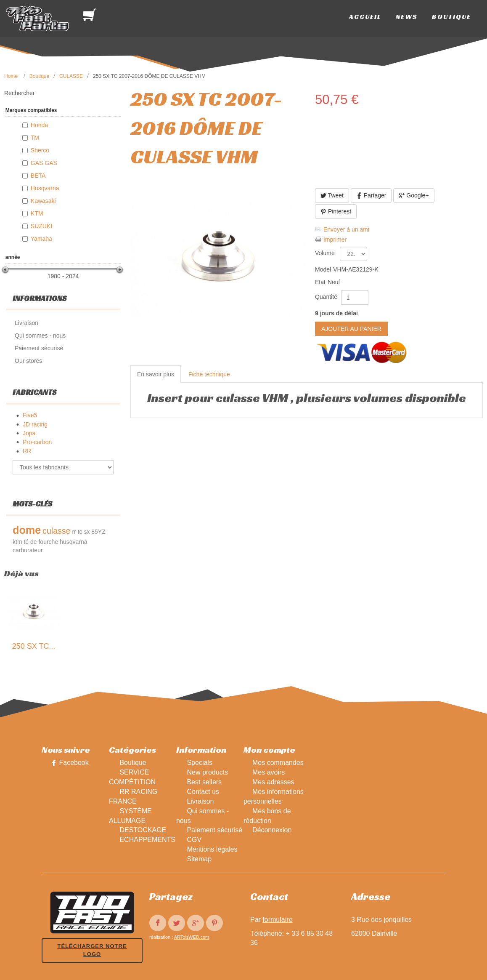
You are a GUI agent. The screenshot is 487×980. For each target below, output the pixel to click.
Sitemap (199, 859)
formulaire (277, 920)
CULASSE (71, 76)
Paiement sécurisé (214, 830)
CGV (194, 840)
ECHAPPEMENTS (147, 840)
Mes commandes (278, 763)
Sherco (40, 150)
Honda (39, 125)
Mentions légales (212, 849)
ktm (17, 542)
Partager (371, 196)
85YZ (98, 532)
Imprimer (335, 240)
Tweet (332, 196)
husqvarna (73, 542)
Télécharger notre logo (92, 950)
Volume (326, 253)
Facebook (74, 763)
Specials (199, 763)
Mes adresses (273, 782)
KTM (37, 213)
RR (27, 451)
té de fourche (41, 542)
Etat (320, 282)
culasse (56, 531)
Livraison (200, 801)
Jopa (29, 433)
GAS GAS (44, 163)
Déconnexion (272, 830)
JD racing (35, 424)
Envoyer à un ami (346, 229)
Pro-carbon (37, 442)
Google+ (414, 196)
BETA (38, 176)
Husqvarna (45, 188)
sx (87, 532)
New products (207, 772)
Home (11, 76)
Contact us (203, 792)
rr (74, 532)
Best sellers (204, 782)
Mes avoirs (269, 772)
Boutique (39, 76)
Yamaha (41, 239)
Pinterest (336, 212)
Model (323, 269)
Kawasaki (43, 201)
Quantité (326, 297)
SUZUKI (41, 226)
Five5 (30, 415)
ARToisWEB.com (192, 937)
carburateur (28, 550)
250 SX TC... (34, 646)
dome (27, 530)
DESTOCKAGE (143, 830)
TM (35, 138)
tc (80, 532)
